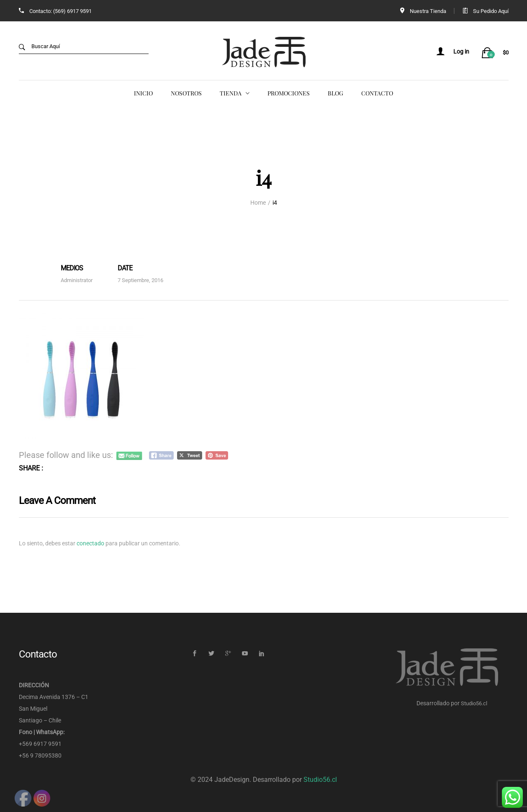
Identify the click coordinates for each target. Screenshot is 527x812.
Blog (335, 93)
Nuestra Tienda (428, 11)
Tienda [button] (231, 93)
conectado (90, 543)
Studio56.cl (474, 703)
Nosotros (186, 93)
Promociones (289, 93)
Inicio (143, 93)
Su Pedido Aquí (491, 11)
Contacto (377, 93)
